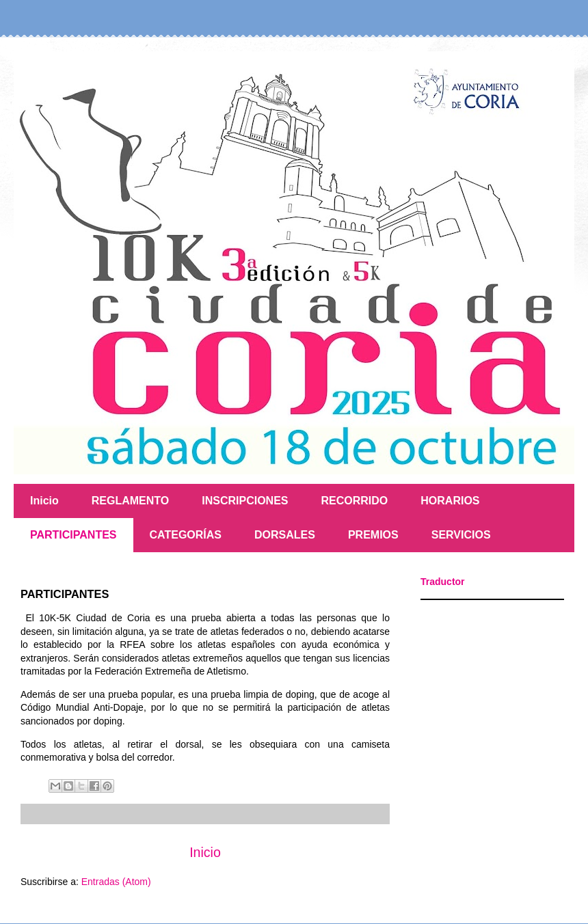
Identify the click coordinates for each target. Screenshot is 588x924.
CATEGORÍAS (186, 535)
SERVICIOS (461, 535)
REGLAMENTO (130, 501)
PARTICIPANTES (73, 535)
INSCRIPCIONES (245, 501)
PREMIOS (373, 535)
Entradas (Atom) (116, 882)
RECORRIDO (355, 501)
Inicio (44, 501)
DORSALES (285, 535)
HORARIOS (450, 501)
